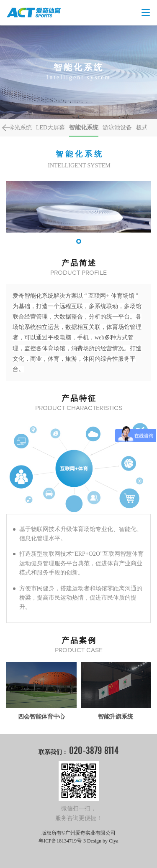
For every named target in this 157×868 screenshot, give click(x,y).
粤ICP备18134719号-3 (62, 841)
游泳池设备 (117, 128)
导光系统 (20, 128)
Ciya (114, 841)
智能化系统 (84, 128)
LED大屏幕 (50, 128)
